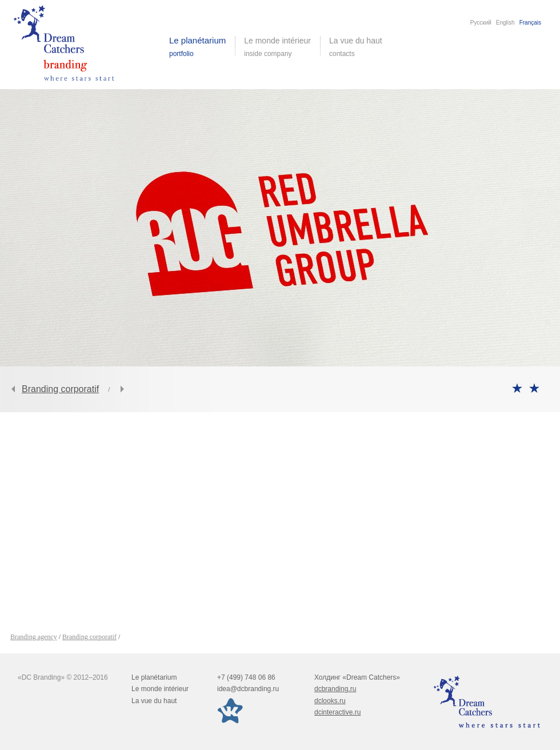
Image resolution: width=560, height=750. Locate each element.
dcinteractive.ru (337, 712)
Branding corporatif (60, 389)
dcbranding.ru (335, 689)
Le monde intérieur (160, 689)
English (505, 23)
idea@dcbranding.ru (248, 689)
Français (530, 23)
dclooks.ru (330, 701)
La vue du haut (357, 47)
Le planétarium (154, 677)
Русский (481, 23)
